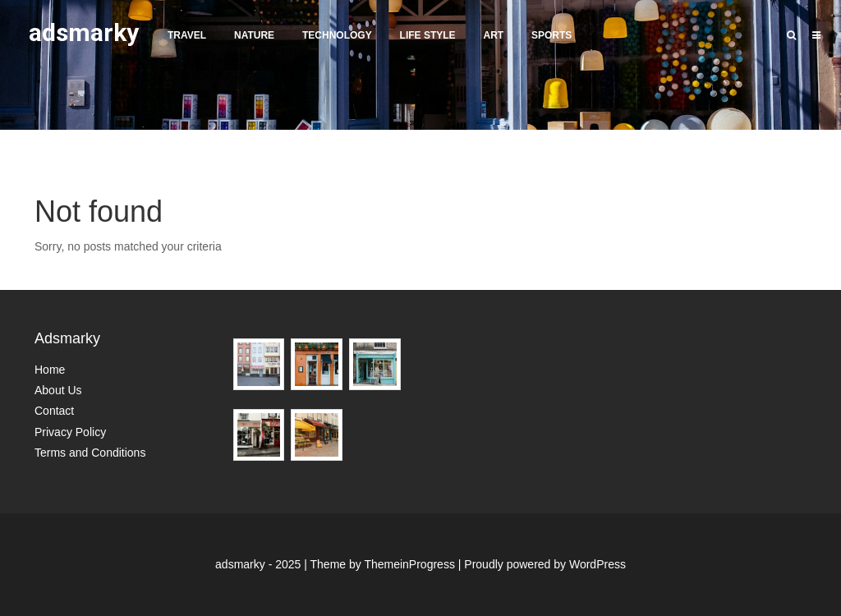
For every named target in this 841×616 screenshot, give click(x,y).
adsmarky (84, 32)
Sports (551, 35)
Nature (254, 35)
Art (493, 35)
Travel (187, 35)
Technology (337, 35)
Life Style (428, 35)
